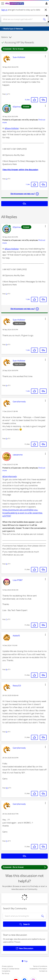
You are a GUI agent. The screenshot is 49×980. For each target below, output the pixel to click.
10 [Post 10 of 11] (7, 788)
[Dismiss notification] (46, 10)
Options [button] (4, 37)
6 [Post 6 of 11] (6, 564)
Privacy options (7, 966)
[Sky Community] (15, 4)
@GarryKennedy (10, 476)
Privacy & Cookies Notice (11, 969)
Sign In (46, 4)
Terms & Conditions (40, 966)
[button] (45, 56)
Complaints (6, 971)
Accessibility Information (38, 969)
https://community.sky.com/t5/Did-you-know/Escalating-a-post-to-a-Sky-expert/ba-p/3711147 (23, 513)
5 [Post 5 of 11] (6, 439)
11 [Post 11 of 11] (7, 841)
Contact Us (43, 971)
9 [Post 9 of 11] (6, 732)
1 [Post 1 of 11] (6, 94)
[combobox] (22, 19)
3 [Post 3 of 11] (6, 345)
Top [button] (26, 961)
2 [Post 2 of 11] (6, 179)
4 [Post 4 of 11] (6, 385)
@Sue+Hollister (12, 128)
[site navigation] (3, 4)
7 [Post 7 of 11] (6, 619)
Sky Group (6, 973)
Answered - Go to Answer (24, 49)
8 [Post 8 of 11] (6, 669)
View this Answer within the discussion (20, 170)
